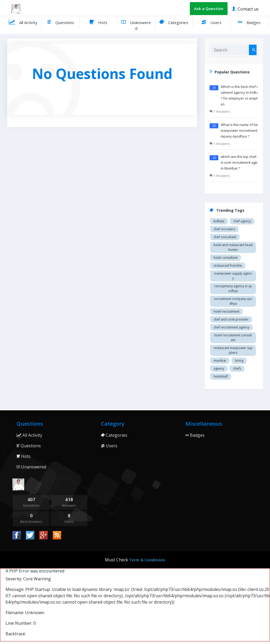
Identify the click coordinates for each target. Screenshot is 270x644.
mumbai (220, 361)
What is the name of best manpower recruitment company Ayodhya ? (241, 130)
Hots (98, 22)
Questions (61, 22)
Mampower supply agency (233, 276)
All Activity (23, 22)
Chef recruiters (224, 229)
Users (211, 22)
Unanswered (136, 25)
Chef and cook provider (231, 319)
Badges (249, 22)
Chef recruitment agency (232, 327)
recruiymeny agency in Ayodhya (233, 288)
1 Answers (220, 111)
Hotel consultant (226, 258)
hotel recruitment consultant (233, 338)
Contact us (245, 9)
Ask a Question (209, 8)
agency (219, 368)
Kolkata (219, 221)
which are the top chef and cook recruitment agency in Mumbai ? (242, 162)
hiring (239, 361)
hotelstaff (221, 376)
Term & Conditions (147, 560)
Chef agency (242, 221)
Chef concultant (225, 237)
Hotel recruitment (226, 311)
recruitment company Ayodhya (233, 301)
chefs (237, 368)
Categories (174, 22)
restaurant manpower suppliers (233, 350)
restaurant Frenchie (228, 265)
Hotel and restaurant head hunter (233, 247)
